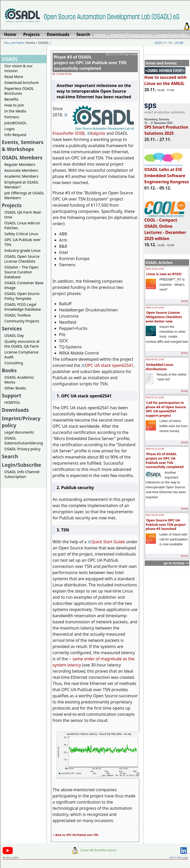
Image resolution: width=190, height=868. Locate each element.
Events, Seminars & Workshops (23, 146)
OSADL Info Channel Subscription (22, 474)
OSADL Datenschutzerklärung (24, 441)
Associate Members (21, 170)
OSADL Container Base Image (24, 285)
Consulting (14, 363)
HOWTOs (12, 402)
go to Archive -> (176, 563)
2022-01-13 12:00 (155, 449)
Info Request (15, 135)
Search (10, 456)
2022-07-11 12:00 (155, 397)
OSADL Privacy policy (22, 449)
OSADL (44, 43)
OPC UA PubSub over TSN (23, 242)
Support (12, 395)
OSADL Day (14, 335)
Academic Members (21, 176)
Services (12, 328)
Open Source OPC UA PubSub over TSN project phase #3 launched (166, 524)
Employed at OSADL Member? (22, 185)
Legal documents (19, 432)
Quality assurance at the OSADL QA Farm (22, 344)
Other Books (15, 388)
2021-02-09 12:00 (155, 515)
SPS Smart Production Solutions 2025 (166, 128)
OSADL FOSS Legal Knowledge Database (23, 307)
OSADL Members (22, 158)
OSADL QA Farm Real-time (23, 215)
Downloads (15, 410)
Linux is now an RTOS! (164, 274)
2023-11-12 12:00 (155, 308)
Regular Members (20, 164)
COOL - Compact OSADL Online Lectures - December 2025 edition (165, 227)
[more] (184, 301)
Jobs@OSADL (16, 123)
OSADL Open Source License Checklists (22, 259)
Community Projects (22, 321)
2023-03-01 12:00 (155, 359)
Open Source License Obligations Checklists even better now (164, 317)
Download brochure (22, 83)
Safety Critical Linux (21, 234)
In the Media (15, 111)
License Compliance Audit (21, 355)
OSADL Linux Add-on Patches (22, 225)
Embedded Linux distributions (160, 367)
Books (9, 370)
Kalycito (96, 133)
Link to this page (179, 857)
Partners (12, 117)
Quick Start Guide (106, 542)
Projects (12, 205)
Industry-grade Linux (22, 250)
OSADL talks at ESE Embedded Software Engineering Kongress (167, 173)
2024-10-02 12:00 (155, 269)
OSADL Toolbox (18, 315)
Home (100, 35)
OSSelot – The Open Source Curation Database (21, 272)
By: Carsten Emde (62, 74)
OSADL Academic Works (19, 380)
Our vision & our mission (19, 68)
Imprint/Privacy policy (131, 35)
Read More (14, 77)
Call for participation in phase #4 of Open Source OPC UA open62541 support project (166, 409)
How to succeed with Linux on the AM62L (166, 78)
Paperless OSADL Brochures (19, 91)
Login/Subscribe (172, 35)
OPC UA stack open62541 (107, 365)
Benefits (11, 99)
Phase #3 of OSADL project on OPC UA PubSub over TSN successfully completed (165, 460)
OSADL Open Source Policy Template (22, 296)
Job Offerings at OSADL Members (24, 195)
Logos (10, 129)
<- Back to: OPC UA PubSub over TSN (75, 835)
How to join (14, 105)
